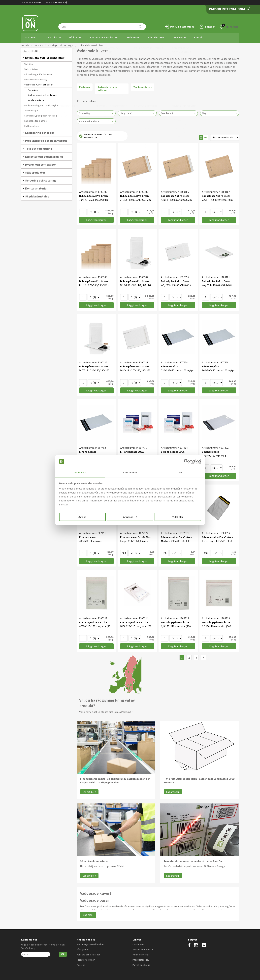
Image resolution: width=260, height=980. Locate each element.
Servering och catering (40, 179)
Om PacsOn (179, 37)
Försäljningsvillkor (86, 959)
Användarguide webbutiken (90, 943)
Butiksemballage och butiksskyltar (41, 104)
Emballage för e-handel (36, 120)
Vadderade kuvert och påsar (38, 84)
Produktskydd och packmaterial (47, 140)
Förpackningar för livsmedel (38, 73)
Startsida (25, 44)
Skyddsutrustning (37, 195)
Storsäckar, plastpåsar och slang (41, 115)
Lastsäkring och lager (40, 132)
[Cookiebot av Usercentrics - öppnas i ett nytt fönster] (186, 461)
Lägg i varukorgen (96, 219)
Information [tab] (130, 472)
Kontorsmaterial (36, 187)
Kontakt (199, 37)
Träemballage (31, 110)
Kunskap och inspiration (104, 37)
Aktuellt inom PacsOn (143, 948)
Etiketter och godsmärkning (44, 156)
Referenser (133, 37)
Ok (63, 953)
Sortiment (31, 37)
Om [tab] (180, 472)
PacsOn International (57, 2)
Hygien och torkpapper (41, 164)
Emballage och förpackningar (61, 44)
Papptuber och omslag (36, 78)
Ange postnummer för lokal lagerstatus (96, 135)
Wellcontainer (31, 68)
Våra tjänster (53, 37)
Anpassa (130, 517)
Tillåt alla (178, 517)
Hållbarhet (76, 37)
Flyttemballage (32, 125)
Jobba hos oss (156, 37)
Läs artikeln (89, 791)
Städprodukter (35, 171)
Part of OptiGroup (141, 964)
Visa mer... (88, 914)
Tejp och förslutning (39, 148)
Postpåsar (33, 89)
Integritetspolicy (141, 959)
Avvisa (82, 517)
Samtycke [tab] (80, 472)
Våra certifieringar (141, 954)
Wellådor (29, 63)
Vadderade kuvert (37, 99)
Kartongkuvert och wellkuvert (42, 94)
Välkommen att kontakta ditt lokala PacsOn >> (106, 711)
